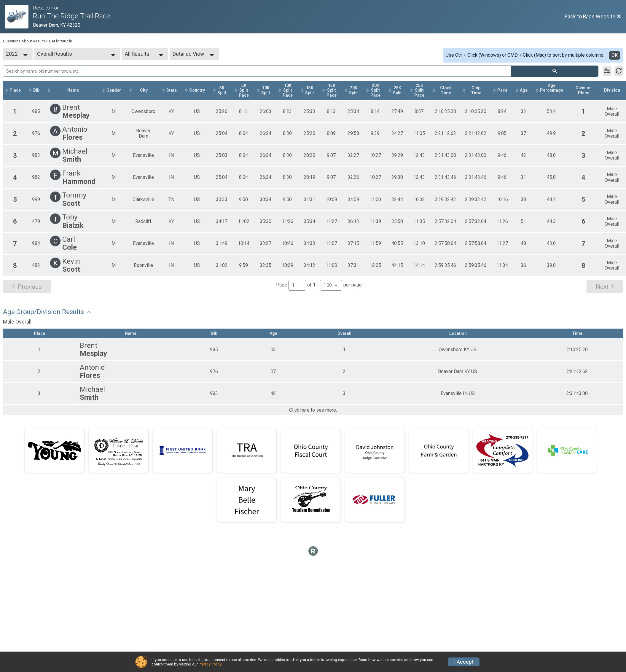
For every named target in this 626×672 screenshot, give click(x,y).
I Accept (464, 662)
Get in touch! (60, 41)
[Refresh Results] (619, 71)
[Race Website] (19, 17)
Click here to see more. (313, 410)
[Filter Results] (607, 71)
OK (615, 55)
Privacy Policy (210, 664)
